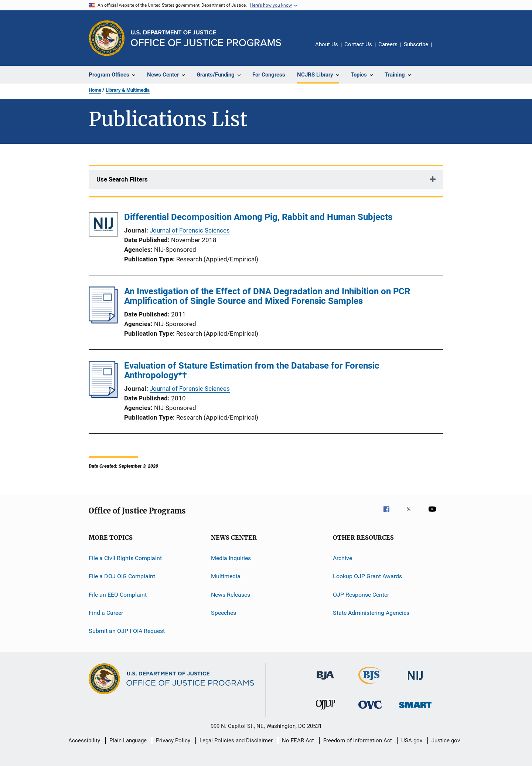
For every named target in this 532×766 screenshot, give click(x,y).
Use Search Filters (122, 179)
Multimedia (226, 576)
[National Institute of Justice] (415, 681)
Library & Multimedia (128, 90)
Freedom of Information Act (358, 740)
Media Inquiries (231, 558)
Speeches (224, 613)
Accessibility (84, 740)
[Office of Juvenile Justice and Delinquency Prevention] (325, 711)
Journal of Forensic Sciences (190, 230)
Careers (388, 44)
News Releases (231, 595)
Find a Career (106, 613)
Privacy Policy (173, 740)
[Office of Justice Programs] (107, 38)
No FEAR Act (298, 740)
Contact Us (358, 44)
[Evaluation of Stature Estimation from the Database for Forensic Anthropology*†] (103, 396)
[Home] (206, 38)
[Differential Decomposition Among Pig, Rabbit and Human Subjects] (103, 226)
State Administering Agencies (371, 613)
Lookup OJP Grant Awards (367, 576)
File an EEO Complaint (118, 595)
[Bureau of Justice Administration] (325, 681)
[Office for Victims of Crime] (370, 710)
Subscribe (416, 44)
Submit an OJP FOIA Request (127, 631)
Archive (342, 558)
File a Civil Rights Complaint (125, 558)
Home (95, 90)
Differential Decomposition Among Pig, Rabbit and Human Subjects (258, 217)
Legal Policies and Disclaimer (236, 740)
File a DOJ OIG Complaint (122, 576)
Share (443, 50)
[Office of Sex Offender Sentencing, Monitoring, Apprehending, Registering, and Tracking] (415, 709)
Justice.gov (446, 740)
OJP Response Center (361, 595)
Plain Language (128, 740)
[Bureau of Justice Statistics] (370, 685)
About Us (327, 44)
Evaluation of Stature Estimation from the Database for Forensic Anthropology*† (252, 370)
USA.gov (412, 740)
